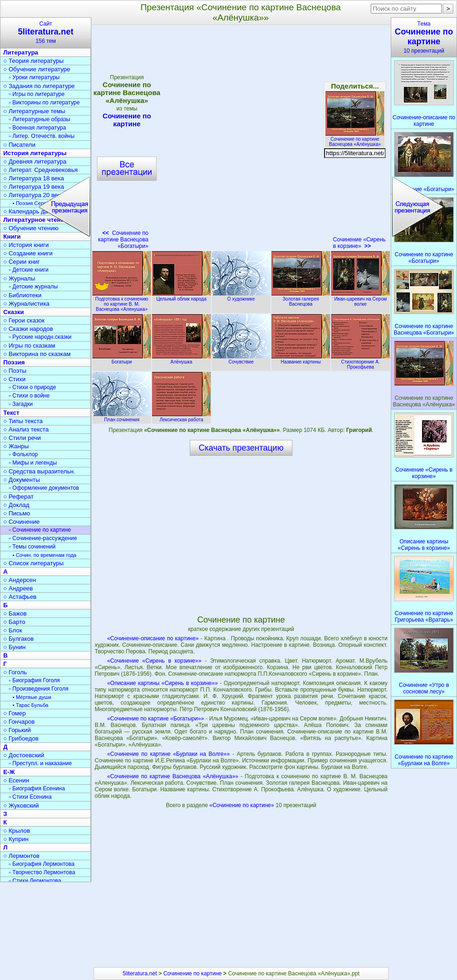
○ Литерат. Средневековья (41, 170)
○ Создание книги (28, 253)
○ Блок (13, 630)
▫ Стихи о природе (32, 387)
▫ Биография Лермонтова (42, 864)
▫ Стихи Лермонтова (35, 881)
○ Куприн (16, 839)
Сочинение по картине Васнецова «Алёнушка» (355, 139)
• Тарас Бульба (31, 705)
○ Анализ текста (26, 429)
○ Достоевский (24, 755)
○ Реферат (18, 497)
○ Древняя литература (35, 161)
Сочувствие (241, 359)
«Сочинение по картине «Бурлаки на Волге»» (169, 754)
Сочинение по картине (192, 973)
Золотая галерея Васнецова (301, 299)
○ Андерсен (20, 580)
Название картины (301, 359)
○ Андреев (18, 588)
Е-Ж (9, 772)
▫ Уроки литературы (34, 77)
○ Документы (21, 480)
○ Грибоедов (21, 738)
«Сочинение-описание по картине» (153, 638)
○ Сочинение (21, 522)
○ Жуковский (21, 805)
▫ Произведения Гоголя (39, 689)
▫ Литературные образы (40, 119)
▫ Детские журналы (33, 287)
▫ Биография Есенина (37, 788)
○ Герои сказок (24, 320)
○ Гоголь (15, 672)
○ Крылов (17, 831)
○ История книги (26, 245)
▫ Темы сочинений (32, 547)
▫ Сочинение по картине (40, 530)
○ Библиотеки (22, 295)
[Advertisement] (241, 535)
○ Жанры (16, 446)
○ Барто (14, 622)
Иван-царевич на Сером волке (360, 299)
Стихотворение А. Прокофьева (360, 362)
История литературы (35, 153)
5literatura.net (140, 973)
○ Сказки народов (28, 329)
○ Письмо (17, 513)
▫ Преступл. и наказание (40, 763)
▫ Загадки (21, 404)
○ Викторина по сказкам (37, 354)
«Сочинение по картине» (242, 805)
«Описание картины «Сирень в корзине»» (163, 683)
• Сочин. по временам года (45, 555)
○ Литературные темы (34, 111)
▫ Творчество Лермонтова (42, 872)
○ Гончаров (19, 722)
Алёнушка (181, 359)
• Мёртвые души (32, 697)
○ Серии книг (21, 262)
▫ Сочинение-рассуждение (43, 538)
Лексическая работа (181, 417)
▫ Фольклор (23, 454)
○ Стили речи (22, 438)
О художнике (241, 296)
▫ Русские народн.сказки (40, 337)
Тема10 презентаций (424, 37)
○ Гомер (14, 713)
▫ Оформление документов (44, 488)
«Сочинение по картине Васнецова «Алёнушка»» (173, 776)
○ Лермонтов (21, 856)
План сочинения (122, 417)
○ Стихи (14, 379)
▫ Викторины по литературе (44, 103)
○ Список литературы (33, 563)
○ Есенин (16, 780)
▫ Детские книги (29, 270)
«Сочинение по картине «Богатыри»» (156, 719)
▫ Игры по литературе (37, 94)
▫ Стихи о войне (29, 396)
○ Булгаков (18, 639)
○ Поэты (15, 371)
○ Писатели (19, 145)
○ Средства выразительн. (39, 471)
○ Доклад (16, 505)
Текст (11, 413)
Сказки (14, 312)
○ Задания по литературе (39, 86)
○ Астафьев (20, 597)
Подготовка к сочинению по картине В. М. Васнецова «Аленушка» (122, 302)
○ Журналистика (26, 304)
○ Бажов (15, 613)
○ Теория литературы (33, 61)
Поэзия (14, 362)
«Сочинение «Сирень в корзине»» (154, 661)
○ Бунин (14, 647)
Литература (21, 52)
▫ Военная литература (37, 128)
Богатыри (122, 359)
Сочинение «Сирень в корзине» (359, 243)
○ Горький (17, 730)
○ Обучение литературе (37, 69)
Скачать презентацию (241, 448)
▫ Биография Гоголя (34, 680)
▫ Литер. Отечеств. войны (42, 136)
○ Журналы (19, 278)
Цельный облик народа (181, 296)
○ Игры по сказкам (29, 346)
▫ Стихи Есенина (30, 797)
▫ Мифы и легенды (33, 463)
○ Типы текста (23, 421)
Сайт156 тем (46, 32)
